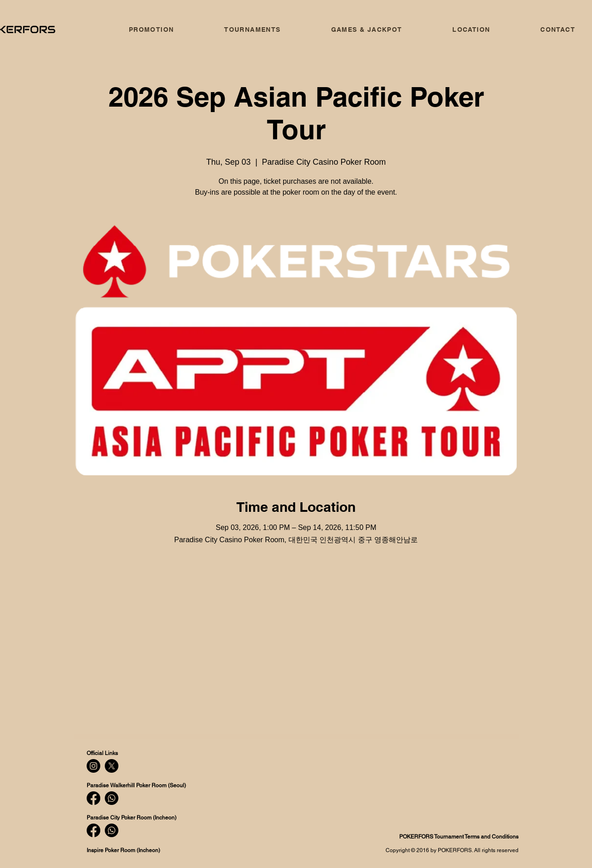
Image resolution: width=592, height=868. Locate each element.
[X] (112, 766)
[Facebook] (93, 798)
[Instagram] (93, 766)
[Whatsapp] (112, 798)
